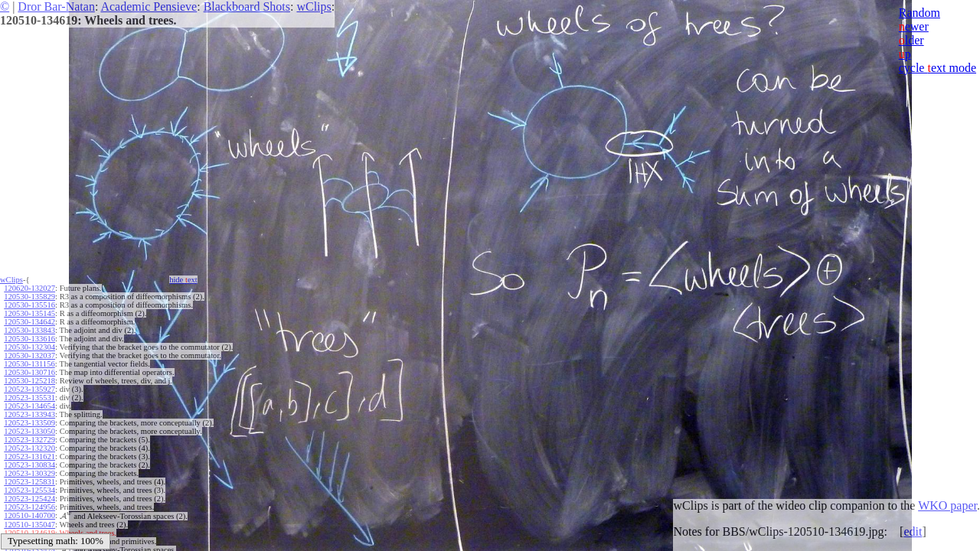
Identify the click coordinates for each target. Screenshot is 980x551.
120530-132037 (29, 355)
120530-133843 (29, 330)
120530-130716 (29, 372)
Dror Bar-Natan (56, 7)
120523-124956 (29, 507)
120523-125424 (29, 499)
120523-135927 (29, 389)
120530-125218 (29, 381)
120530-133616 (29, 339)
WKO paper (947, 505)
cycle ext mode (938, 68)
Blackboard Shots (247, 7)
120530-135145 (29, 313)
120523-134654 (29, 406)
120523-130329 (29, 473)
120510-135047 (29, 524)
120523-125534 (29, 490)
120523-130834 (29, 465)
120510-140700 (29, 515)
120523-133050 (29, 431)
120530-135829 (29, 297)
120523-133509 (29, 423)
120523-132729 (29, 440)
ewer (914, 26)
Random (920, 13)
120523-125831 (29, 482)
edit (913, 531)
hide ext (183, 280)
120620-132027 (29, 288)
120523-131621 (29, 456)
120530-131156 (29, 364)
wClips (314, 7)
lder (911, 40)
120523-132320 (29, 448)
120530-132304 (29, 347)
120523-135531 (29, 398)
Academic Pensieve (149, 7)
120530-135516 (29, 305)
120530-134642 (29, 322)
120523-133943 (29, 414)
